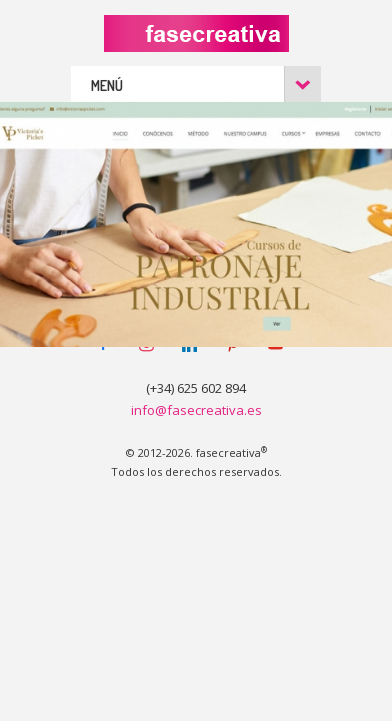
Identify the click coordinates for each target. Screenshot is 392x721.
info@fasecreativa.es (196, 410)
